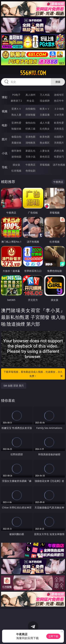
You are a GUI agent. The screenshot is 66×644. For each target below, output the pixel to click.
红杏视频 (16, 171)
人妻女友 (45, 151)
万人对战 (45, 95)
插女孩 (16, 165)
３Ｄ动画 (59, 109)
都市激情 (16, 151)
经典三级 (30, 129)
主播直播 (45, 115)
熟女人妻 (16, 115)
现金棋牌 (45, 101)
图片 (5, 139)
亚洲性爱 (16, 123)
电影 (5, 125)
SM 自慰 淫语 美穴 (14, 386)
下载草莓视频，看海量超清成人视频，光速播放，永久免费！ (33, 374)
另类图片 (59, 143)
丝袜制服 (30, 115)
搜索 (58, 82)
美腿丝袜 (16, 143)
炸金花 (30, 101)
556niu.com (33, 73)
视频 (5, 111)
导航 (5, 167)
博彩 (5, 97)
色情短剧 (30, 171)
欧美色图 (45, 137)
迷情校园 (16, 157)
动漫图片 (59, 137)
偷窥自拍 (16, 137)
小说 (5, 153)
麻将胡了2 (16, 101)
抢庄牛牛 (59, 101)
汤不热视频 (59, 165)
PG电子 (16, 95)
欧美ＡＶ (45, 109)
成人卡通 (45, 123)
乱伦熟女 (45, 129)
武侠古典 (59, 151)
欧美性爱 (59, 123)
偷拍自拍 (30, 123)
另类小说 (30, 157)
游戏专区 (59, 95)
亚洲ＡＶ (16, 109)
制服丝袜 (16, 129)
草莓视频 (45, 165)
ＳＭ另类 (59, 115)
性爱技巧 (59, 157)
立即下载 (53, 636)
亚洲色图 (30, 137)
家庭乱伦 (30, 151)
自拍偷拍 (30, 109)
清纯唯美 (30, 143)
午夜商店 (30, 165)
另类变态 (59, 129)
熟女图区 (45, 143)
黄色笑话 (45, 157)
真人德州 (30, 95)
